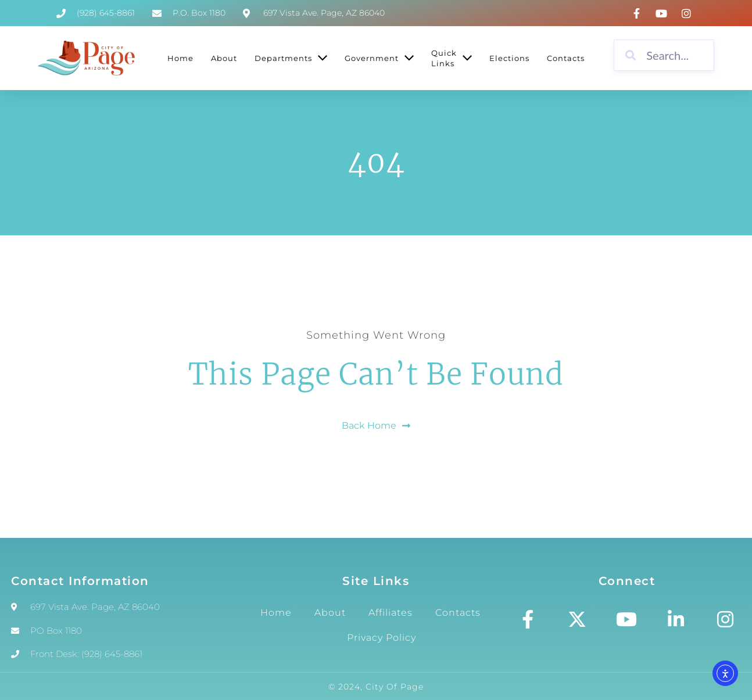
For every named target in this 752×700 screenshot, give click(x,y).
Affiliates (391, 613)
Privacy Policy (382, 638)
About (330, 613)
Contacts (458, 613)
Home (276, 613)
